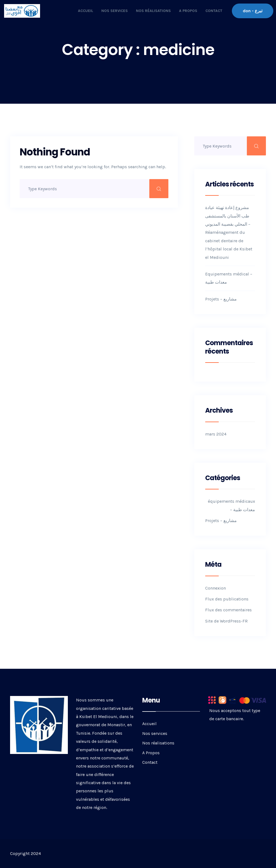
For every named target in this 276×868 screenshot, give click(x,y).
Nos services (115, 11)
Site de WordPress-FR (226, 621)
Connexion (216, 588)
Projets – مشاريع (221, 299)
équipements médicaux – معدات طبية (231, 505)
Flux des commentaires (228, 610)
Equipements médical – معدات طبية (229, 278)
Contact (214, 11)
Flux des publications (227, 599)
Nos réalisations (153, 11)
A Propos (188, 11)
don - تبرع (253, 11)
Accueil (86, 11)
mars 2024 (216, 434)
